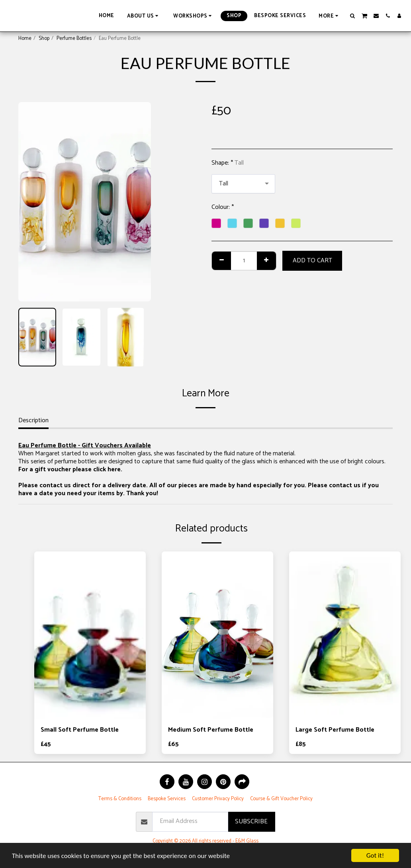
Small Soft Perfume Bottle (80, 730)
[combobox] (243, 184)
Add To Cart (312, 261)
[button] (144, 16)
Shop (44, 38)
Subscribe (251, 822)
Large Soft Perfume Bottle (335, 730)
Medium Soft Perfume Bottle (211, 730)
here (114, 469)
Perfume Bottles (74, 38)
